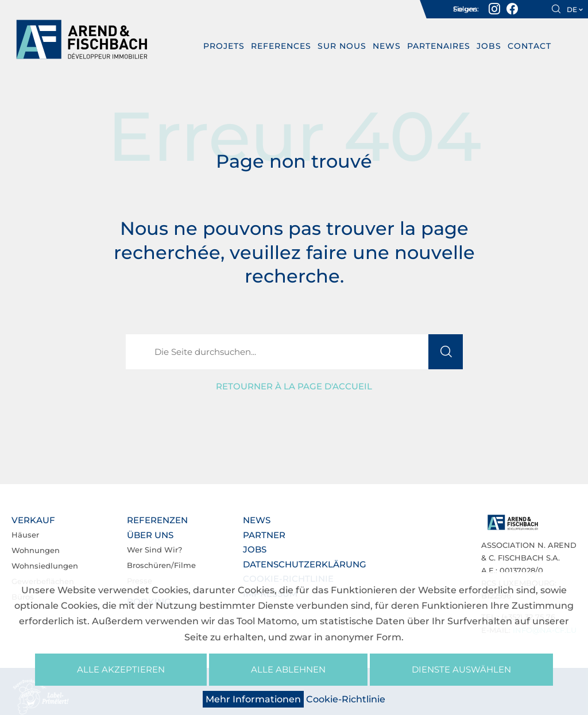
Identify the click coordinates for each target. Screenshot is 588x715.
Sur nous (343, 46)
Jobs (490, 46)
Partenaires (439, 46)
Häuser (25, 535)
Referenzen (157, 520)
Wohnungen (36, 550)
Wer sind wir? (154, 550)
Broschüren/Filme (161, 565)
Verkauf (33, 520)
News (387, 46)
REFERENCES (282, 46)
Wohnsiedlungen (45, 566)
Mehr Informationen (253, 699)
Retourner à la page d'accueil (294, 386)
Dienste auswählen (461, 669)
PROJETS (225, 46)
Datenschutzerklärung (305, 564)
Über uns (150, 535)
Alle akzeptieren (121, 669)
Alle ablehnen (288, 669)
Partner (264, 535)
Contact (530, 46)
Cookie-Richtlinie (346, 699)
